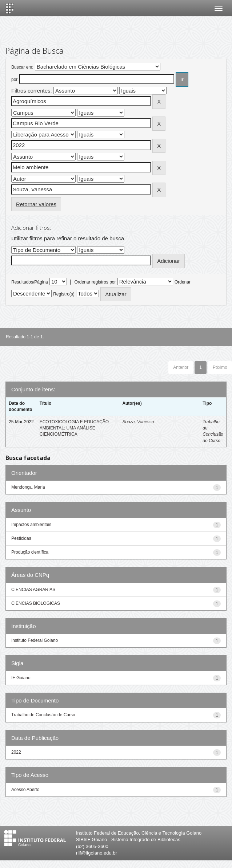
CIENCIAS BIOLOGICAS (36, 603)
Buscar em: (22, 67)
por (14, 80)
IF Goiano (21, 678)
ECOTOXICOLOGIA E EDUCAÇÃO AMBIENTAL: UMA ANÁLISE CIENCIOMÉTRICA (74, 428)
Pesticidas (21, 538)
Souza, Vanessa (138, 422)
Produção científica (30, 552)
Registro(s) (64, 294)
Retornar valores (36, 204)
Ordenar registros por (95, 282)
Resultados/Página (30, 282)
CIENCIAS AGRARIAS (33, 590)
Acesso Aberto (25, 790)
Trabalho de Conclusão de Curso (43, 715)
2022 (16, 752)
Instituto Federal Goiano (35, 640)
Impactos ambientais (31, 525)
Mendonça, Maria (28, 487)
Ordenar (183, 282)
